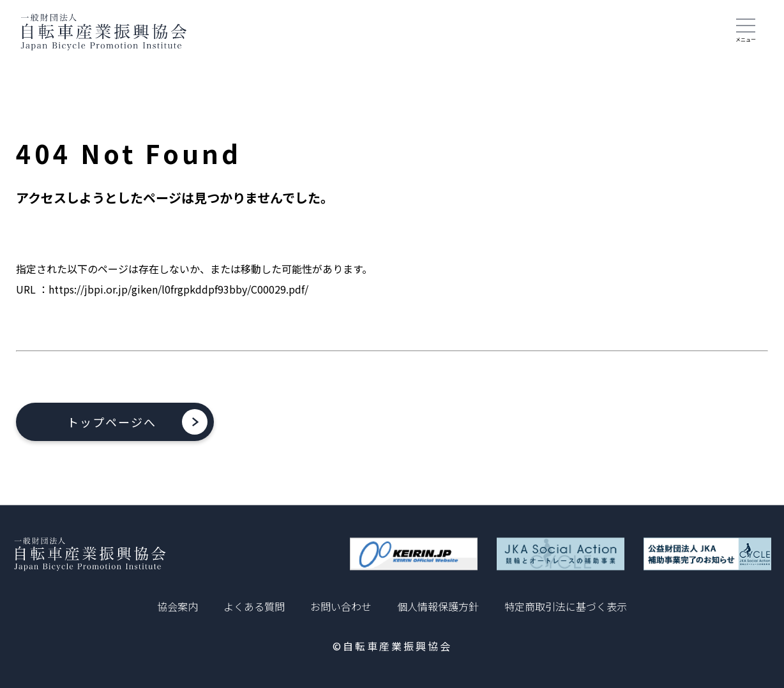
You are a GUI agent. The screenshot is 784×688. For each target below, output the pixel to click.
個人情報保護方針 (438, 606)
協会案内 (177, 606)
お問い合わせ (341, 606)
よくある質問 (254, 606)
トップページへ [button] (112, 422)
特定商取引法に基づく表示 (566, 606)
